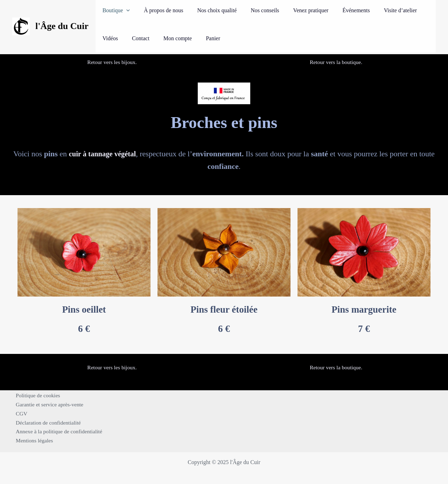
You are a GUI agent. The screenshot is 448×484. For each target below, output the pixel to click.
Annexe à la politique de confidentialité (58, 431)
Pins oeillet (84, 309)
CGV (20, 412)
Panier (175, 38)
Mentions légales (33, 440)
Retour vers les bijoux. (112, 62)
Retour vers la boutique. (336, 62)
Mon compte (143, 38)
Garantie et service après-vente (49, 403)
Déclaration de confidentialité (47, 422)
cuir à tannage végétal (103, 154)
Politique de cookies (37, 394)
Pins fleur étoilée (224, 309)
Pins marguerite (364, 309)
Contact (110, 38)
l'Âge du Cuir (62, 26)
